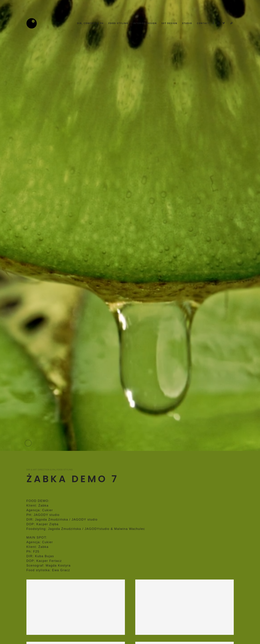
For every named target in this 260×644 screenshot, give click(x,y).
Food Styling (65, 470)
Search (231, 23)
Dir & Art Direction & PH (41, 470)
